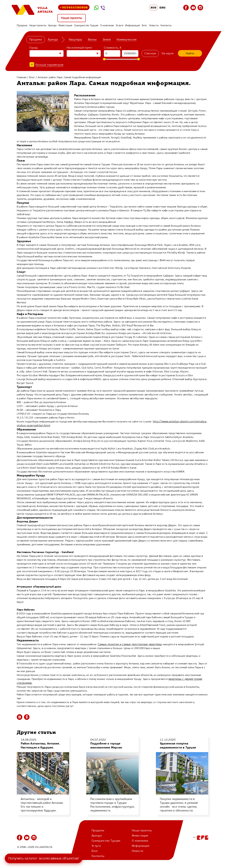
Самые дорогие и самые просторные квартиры (130, 644)
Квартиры (75, 39)
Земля (107, 39)
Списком (150, 53)
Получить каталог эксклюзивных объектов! (44, 858)
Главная (22, 77)
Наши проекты (72, 18)
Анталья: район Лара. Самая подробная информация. (70, 77)
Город (34, 48)
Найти (190, 53)
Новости (154, 25)
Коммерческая (127, 39)
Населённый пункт (79, 48)
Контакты (166, 25)
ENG (162, 8)
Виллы (92, 39)
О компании (107, 25)
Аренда (52, 25)
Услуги (120, 25)
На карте (168, 53)
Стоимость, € (113, 48)
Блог (145, 25)
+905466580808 (74, 7)
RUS (154, 8)
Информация (133, 25)
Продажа (22, 25)
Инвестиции (65, 25)
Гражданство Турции (86, 25)
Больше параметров (49, 65)
